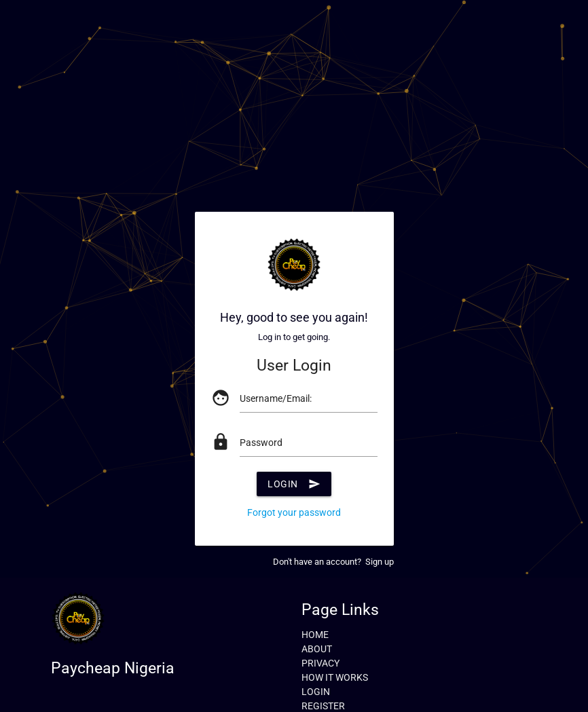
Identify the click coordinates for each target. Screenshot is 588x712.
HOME (315, 635)
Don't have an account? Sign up (333, 562)
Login (294, 484)
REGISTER (323, 706)
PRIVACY (320, 663)
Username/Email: (276, 398)
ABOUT (317, 649)
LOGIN (316, 692)
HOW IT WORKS (335, 677)
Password (261, 443)
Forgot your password (294, 512)
